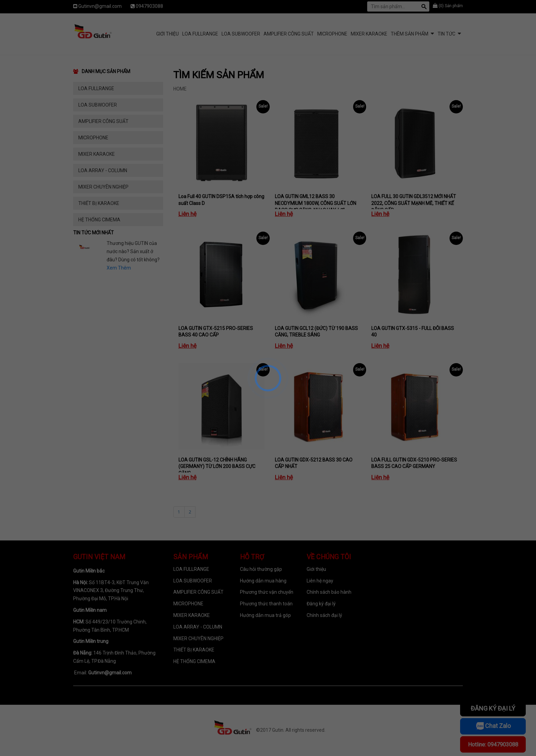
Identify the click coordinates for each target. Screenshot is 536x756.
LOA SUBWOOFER (241, 34)
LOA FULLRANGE (200, 34)
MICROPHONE (332, 34)
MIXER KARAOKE (369, 34)
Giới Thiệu (167, 34)
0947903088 (149, 6)
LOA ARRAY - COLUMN (103, 170)
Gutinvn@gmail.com (100, 6)
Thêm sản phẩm (410, 34)
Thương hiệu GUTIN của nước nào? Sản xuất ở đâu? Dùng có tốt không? (133, 251)
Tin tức (446, 34)
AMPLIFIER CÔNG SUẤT (289, 34)
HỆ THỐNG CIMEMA (99, 220)
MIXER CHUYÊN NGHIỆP (103, 187)
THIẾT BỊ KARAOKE (99, 203)
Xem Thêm (119, 268)
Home (180, 89)
